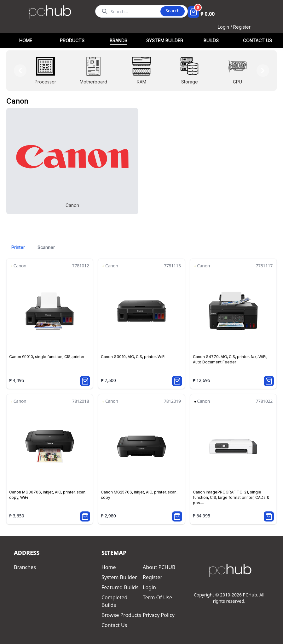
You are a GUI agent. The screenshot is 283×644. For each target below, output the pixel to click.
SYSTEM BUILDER (165, 40)
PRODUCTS (72, 40)
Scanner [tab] (46, 247)
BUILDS (211, 40)
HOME (26, 40)
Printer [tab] (18, 247)
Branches (25, 567)
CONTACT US (257, 40)
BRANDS (118, 40)
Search (173, 11)
